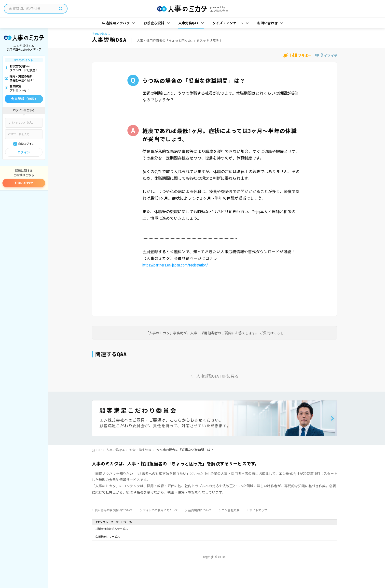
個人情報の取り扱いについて (114, 510)
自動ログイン (26, 144)
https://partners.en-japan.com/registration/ (175, 265)
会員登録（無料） (24, 99)
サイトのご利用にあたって (160, 510)
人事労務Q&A (115, 450)
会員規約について (200, 510)
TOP (99, 450)
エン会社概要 (231, 510)
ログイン (24, 152)
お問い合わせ (24, 183)
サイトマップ (258, 510)
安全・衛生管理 (140, 450)
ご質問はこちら (272, 333)
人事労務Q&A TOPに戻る (217, 376)
